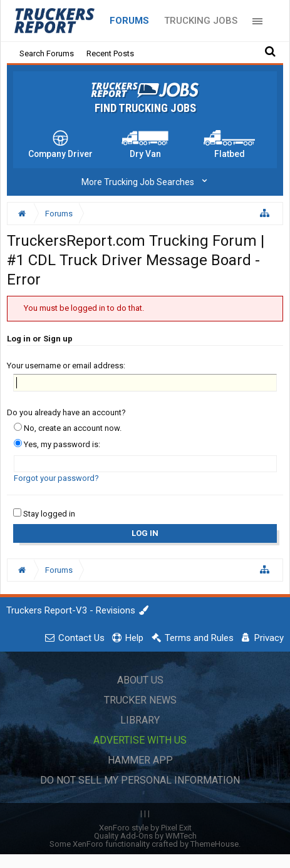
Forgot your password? (56, 478)
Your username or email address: (66, 366)
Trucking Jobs (201, 21)
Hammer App (140, 760)
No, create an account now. (68, 428)
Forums (129, 21)
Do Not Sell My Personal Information (140, 780)
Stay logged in (44, 514)
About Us (140, 680)
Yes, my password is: (57, 444)
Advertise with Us (140, 740)
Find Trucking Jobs (145, 108)
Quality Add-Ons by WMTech (145, 836)
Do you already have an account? (66, 412)
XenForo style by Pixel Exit (145, 828)
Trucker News (140, 700)
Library (140, 720)
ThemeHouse (215, 844)
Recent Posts (110, 53)
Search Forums (47, 53)
